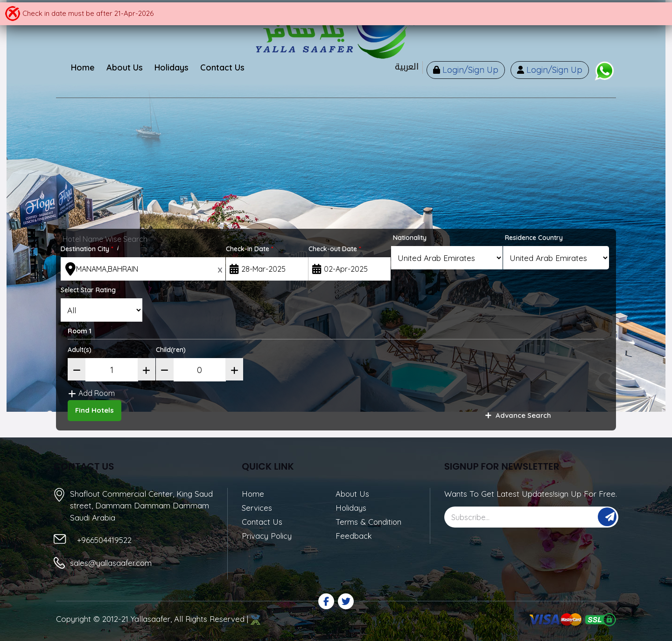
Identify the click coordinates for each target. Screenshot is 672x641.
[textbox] (143, 269)
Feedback (354, 535)
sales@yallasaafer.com (112, 562)
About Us (353, 493)
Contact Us (262, 521)
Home (253, 493)
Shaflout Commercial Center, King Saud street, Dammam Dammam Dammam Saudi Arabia (141, 504)
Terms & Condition (369, 521)
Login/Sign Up (466, 70)
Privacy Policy (267, 535)
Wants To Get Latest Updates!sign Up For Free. (531, 493)
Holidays (351, 507)
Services (257, 507)
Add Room (96, 393)
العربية (403, 67)
